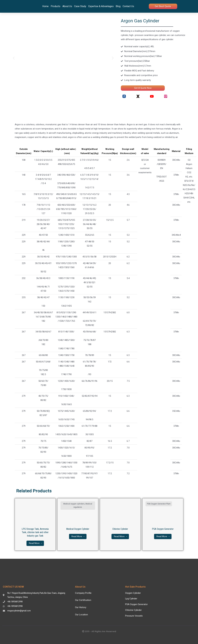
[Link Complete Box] (35, 524)
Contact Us (128, 6)
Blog (118, 6)
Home (45, 6)
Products (56, 6)
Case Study (80, 6)
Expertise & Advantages (101, 6)
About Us (67, 6)
